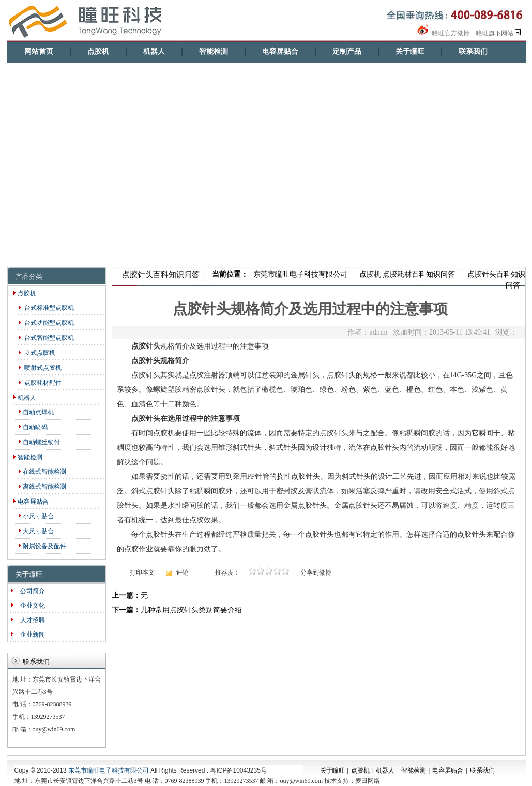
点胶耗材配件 (40, 383)
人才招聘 (30, 620)
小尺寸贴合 (36, 516)
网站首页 (39, 51)
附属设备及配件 (42, 546)
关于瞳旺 (410, 51)
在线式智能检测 (42, 472)
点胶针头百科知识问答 (496, 280)
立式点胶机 (37, 353)
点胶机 (98, 51)
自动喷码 (33, 427)
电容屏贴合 (280, 51)
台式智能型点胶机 (46, 338)
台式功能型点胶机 (46, 323)
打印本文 (142, 572)
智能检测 (214, 51)
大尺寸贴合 (36, 531)
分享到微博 (316, 572)
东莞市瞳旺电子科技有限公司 (300, 274)
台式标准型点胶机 (46, 308)
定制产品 (347, 51)
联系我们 (473, 51)
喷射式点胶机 (40, 368)
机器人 (154, 51)
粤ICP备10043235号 (238, 770)
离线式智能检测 (42, 487)
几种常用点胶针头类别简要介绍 (191, 610)
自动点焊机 (36, 412)
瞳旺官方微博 (443, 33)
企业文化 (30, 606)
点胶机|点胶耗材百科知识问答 (407, 274)
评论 (183, 572)
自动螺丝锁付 (39, 442)
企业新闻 (30, 634)
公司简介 (30, 591)
